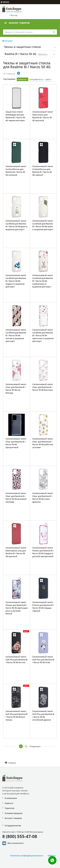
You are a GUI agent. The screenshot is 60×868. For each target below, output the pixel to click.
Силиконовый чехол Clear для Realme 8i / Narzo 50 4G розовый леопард (16, 497)
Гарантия (9, 808)
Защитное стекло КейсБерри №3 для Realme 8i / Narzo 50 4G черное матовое (15, 116)
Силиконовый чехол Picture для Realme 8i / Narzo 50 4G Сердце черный (43, 606)
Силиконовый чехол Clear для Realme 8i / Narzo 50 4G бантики (43, 387)
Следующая (35, 746)
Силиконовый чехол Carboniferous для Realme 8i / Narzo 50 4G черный (43, 171)
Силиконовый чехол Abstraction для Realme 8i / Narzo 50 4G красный (43, 116)
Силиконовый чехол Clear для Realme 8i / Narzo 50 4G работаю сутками (43, 443)
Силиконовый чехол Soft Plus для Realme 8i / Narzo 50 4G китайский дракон (43, 715)
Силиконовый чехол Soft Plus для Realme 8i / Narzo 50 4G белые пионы (17, 715)
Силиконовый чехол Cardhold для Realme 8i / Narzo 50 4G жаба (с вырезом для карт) (43, 225)
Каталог (7, 41)
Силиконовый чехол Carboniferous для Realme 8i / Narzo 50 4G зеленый (16, 171)
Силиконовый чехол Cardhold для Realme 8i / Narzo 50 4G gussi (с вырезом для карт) (17, 225)
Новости (9, 803)
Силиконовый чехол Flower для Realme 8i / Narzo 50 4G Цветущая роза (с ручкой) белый (17, 608)
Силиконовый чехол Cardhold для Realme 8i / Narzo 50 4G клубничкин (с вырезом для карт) (43, 281)
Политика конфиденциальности (27, 856)
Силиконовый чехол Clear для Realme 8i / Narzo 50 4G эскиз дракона (43, 497)
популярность (36, 79)
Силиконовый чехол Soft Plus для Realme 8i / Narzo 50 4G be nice (17, 660)
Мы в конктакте (13, 843)
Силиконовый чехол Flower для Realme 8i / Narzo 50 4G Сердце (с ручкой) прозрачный (43, 552)
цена (48, 79)
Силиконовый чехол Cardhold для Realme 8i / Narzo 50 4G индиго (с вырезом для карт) (16, 281)
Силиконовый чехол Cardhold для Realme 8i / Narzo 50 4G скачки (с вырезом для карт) (16, 335)
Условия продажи (14, 813)
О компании (11, 798)
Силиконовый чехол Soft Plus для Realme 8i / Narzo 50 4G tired (43, 660)
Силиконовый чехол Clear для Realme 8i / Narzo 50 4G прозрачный (16, 443)
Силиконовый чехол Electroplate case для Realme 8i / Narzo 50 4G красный (16, 552)
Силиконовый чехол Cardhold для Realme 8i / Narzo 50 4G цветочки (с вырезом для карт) (43, 335)
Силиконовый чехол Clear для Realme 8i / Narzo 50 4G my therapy (16, 389)
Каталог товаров (17, 23)
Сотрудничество (13, 826)
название (22, 79)
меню (5, 2)
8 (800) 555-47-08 (20, 836)
